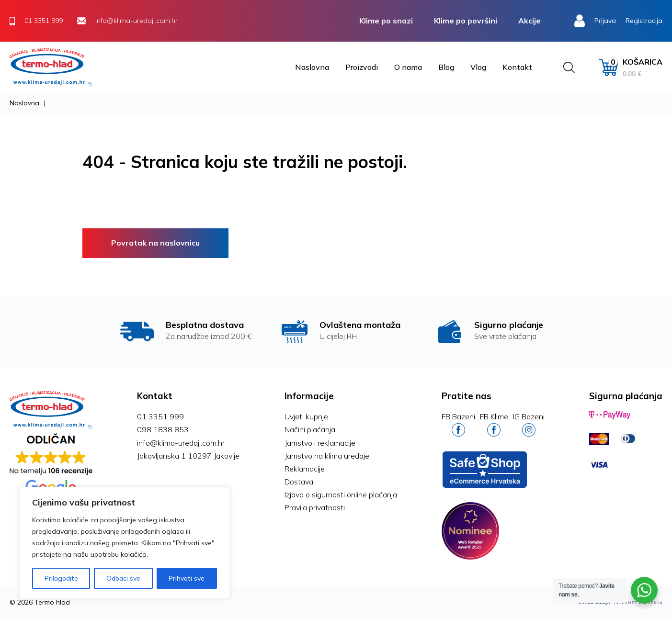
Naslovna (312, 67)
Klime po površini (466, 21)
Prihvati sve (187, 578)
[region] (125, 543)
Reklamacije (305, 469)
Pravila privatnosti (315, 507)
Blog (446, 67)
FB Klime (494, 424)
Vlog (478, 67)
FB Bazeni (458, 424)
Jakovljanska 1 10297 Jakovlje (188, 456)
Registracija (644, 21)
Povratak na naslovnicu (155, 243)
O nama (408, 67)
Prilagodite (61, 578)
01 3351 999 (160, 416)
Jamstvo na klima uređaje (327, 456)
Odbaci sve (123, 578)
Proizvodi (362, 67)
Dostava (299, 482)
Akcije (530, 21)
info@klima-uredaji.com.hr (181, 443)
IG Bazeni (529, 424)
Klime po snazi (386, 21)
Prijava (605, 21)
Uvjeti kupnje (306, 416)
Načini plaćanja (310, 429)
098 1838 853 (163, 429)
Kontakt (517, 67)
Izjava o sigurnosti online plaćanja (341, 494)
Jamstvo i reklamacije (320, 443)
